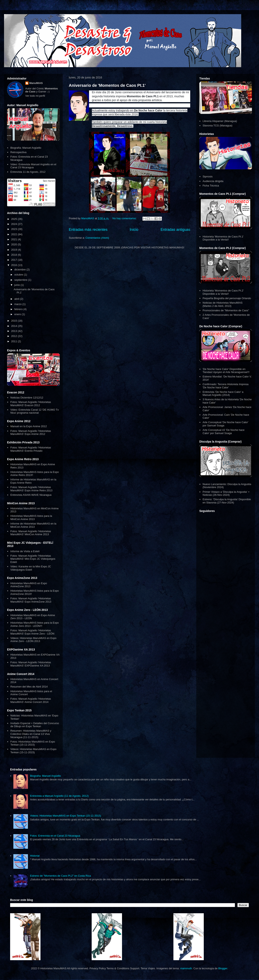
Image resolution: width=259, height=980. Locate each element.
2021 (14, 239)
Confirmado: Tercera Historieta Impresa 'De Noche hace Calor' (226, 386)
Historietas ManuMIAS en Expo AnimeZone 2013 (29, 585)
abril (17, 299)
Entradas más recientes (88, 230)
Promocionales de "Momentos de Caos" (226, 310)
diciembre (20, 270)
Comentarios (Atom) (97, 238)
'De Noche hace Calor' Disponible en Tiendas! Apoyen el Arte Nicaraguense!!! (226, 371)
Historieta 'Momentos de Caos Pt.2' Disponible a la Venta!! (223, 292)
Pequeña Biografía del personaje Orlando (227, 298)
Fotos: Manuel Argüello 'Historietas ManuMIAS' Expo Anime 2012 (31, 433)
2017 (14, 260)
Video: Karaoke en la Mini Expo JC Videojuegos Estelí (31, 568)
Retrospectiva (18, 152)
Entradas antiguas (175, 230)
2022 (14, 234)
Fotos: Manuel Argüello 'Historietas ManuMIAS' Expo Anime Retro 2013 (31, 489)
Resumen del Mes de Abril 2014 (29, 687)
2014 (14, 326)
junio (18, 285)
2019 (14, 250)
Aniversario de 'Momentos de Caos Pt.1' (107, 85)
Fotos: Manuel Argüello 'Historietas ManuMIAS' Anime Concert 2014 (31, 700)
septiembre (21, 280)
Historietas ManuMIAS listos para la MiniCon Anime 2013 (31, 518)
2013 (14, 331)
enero (18, 314)
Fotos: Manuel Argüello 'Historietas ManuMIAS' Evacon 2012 (31, 404)
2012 (14, 336)
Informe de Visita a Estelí (25, 551)
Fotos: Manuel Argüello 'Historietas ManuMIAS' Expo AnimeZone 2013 (31, 600)
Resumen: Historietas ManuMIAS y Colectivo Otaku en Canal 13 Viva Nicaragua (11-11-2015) (31, 734)
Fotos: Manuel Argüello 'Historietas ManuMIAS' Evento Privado (31, 449)
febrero (19, 309)
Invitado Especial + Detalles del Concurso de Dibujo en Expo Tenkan (35, 725)
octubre (19, 275)
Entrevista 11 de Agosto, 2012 (28, 172)
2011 (14, 341)
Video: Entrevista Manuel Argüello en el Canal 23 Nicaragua (33, 166)
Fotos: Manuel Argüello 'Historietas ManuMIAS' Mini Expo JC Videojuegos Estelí (33, 559)
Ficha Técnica (211, 186)
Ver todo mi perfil (35, 96)
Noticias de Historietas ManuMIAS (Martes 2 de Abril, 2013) (222, 304)
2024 (14, 224)
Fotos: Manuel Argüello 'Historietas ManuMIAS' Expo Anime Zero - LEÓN (32, 632)
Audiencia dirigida (213, 181)
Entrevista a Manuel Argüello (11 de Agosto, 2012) (59, 796)
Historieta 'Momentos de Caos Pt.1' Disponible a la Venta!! (223, 238)
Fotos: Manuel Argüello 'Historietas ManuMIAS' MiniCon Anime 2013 (31, 533)
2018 (14, 255)
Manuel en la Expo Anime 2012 (29, 426)
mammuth (186, 968)
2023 (14, 229)
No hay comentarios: (125, 218)
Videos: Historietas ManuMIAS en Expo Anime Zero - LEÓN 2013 (33, 640)
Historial (35, 856)
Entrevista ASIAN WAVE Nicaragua (31, 495)
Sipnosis (208, 176)
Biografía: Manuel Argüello (26, 148)
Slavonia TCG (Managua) (217, 126)
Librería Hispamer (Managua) (220, 121)
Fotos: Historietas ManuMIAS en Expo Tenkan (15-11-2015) (33, 743)
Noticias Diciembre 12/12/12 (27, 398)
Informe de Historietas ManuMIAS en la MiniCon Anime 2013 (33, 525)
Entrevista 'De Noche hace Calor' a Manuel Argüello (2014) (223, 394)
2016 (14, 265)
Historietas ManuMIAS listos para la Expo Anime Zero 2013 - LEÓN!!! (34, 624)
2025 (14, 219)
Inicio (134, 230)
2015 (14, 321)
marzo (18, 304)
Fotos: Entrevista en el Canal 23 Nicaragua (55, 836)
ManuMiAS (36, 83)
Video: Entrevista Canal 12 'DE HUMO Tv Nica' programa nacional (34, 411)
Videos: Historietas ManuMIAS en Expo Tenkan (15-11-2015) (33, 751)
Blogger (223, 968)
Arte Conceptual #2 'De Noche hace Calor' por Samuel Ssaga (223, 432)
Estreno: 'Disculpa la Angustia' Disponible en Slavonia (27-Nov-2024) (227, 501)
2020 (14, 244)
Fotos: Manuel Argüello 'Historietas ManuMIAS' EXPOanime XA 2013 (31, 664)
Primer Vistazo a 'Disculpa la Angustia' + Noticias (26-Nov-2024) (226, 493)
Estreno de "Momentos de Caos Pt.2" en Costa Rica (60, 876)
